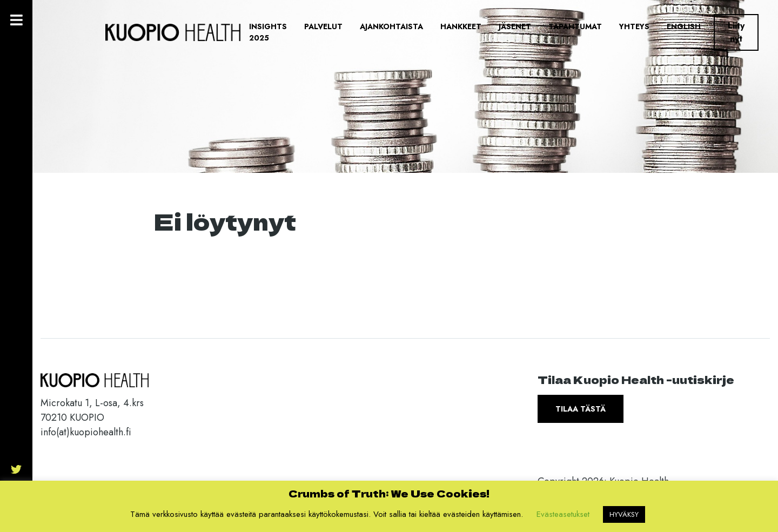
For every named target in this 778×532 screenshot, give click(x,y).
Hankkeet (461, 26)
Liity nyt (736, 32)
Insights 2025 (268, 32)
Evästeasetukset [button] (563, 514)
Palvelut (323, 26)
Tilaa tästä (581, 409)
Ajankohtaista (391, 26)
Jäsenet (515, 26)
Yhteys (634, 26)
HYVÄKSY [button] (624, 514)
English (684, 26)
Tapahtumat (575, 26)
